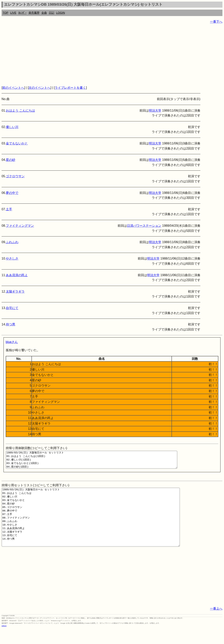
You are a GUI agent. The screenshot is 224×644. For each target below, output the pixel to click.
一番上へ (216, 624)
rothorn (4, 641)
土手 (9, 209)
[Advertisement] (112, 55)
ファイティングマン (20, 226)
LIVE (13, 13)
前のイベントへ (13, 88)
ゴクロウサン (15, 176)
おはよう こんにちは (20, 111)
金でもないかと (17, 143)
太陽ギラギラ (15, 292)
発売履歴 (34, 13)
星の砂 (11, 160)
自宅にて (12, 308)
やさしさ (12, 258)
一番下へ (216, 22)
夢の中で (12, 193)
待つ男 (11, 324)
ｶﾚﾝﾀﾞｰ (22, 13)
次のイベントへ (39, 88)
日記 (52, 13)
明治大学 (155, 111)
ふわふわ (12, 242)
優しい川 (12, 127)
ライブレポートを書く (70, 88)
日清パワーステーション (144, 226)
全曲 (44, 13)
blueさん (12, 342)
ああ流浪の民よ (17, 275)
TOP (5, 13)
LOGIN (61, 13)
